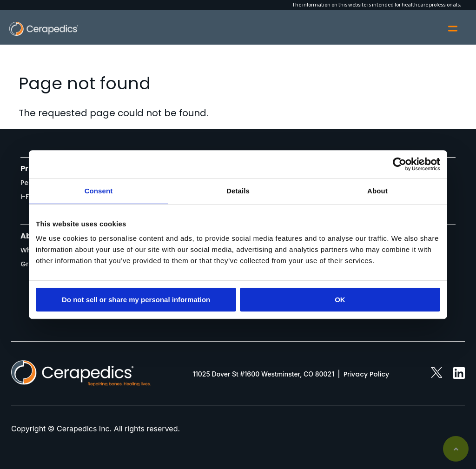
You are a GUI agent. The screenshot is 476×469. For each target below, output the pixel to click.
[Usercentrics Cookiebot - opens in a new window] (400, 164)
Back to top (456, 449)
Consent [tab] (99, 191)
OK (340, 300)
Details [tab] (238, 191)
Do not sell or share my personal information (136, 300)
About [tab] (377, 191)
